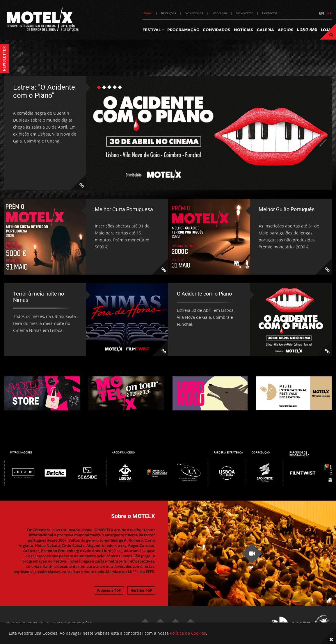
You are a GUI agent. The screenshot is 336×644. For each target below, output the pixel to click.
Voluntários (194, 13)
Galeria (265, 30)
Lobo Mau (307, 30)
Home (147, 13)
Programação (183, 30)
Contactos (270, 13)
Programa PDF (109, 590)
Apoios (286, 30)
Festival (153, 30)
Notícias (243, 30)
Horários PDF (141, 590)
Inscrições (169, 13)
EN (322, 13)
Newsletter (245, 13)
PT (329, 13)
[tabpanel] (168, 133)
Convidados (216, 30)
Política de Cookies (188, 633)
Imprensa (220, 13)
